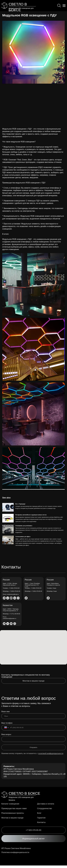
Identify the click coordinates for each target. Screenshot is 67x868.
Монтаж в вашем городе (13, 820)
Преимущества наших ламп (15, 811)
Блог (39, 816)
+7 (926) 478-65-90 (11, 591)
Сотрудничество (45, 811)
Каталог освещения (11, 806)
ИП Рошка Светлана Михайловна (16, 851)
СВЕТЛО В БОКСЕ (24, 796)
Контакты (42, 825)
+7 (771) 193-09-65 (11, 616)
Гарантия (42, 820)
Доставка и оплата (46, 806)
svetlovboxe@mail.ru (11, 597)
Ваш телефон (7, 725)
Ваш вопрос (6, 737)
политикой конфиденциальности (51, 756)
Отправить (33, 750)
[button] (33, 841)
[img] (4, 6)
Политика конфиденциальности (16, 855)
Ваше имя (5, 714)
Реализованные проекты (13, 816)
